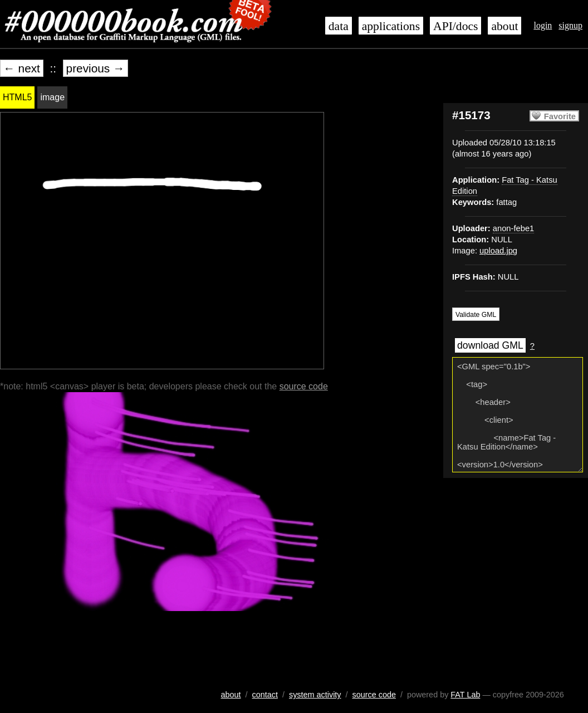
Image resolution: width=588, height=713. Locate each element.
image (52, 97)
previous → (95, 68)
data (339, 26)
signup (570, 25)
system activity (315, 695)
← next (22, 68)
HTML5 (17, 97)
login (543, 25)
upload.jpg (498, 251)
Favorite (560, 116)
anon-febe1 (513, 228)
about (504, 26)
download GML (490, 345)
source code (304, 386)
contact (265, 695)
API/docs (455, 26)
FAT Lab (465, 695)
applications (391, 26)
